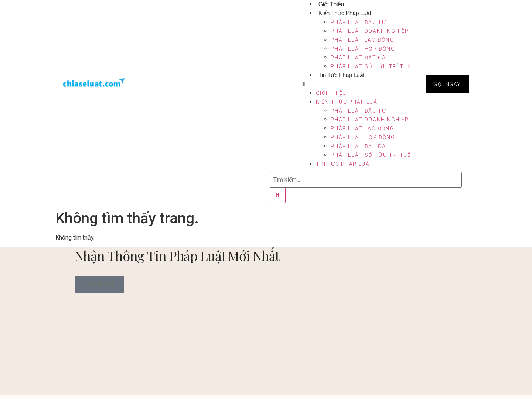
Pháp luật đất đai (359, 58)
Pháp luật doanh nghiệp (370, 31)
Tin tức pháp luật (341, 75)
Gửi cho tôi (100, 285)
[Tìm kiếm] (278, 195)
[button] (356, 84)
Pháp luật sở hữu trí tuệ (371, 66)
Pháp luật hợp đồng (363, 49)
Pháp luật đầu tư (358, 22)
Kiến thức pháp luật (345, 13)
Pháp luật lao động (362, 40)
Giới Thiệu (331, 93)
